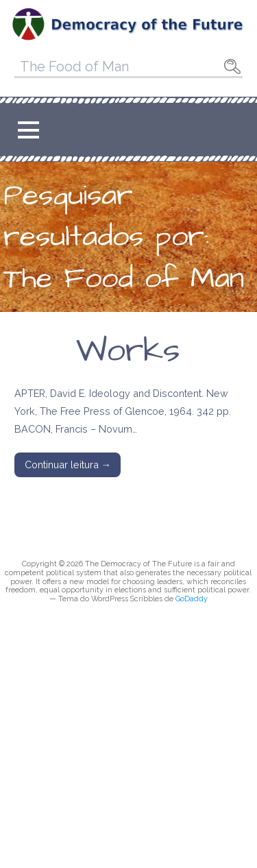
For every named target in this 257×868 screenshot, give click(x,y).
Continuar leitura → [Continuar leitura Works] (68, 465)
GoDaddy (192, 599)
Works (128, 351)
